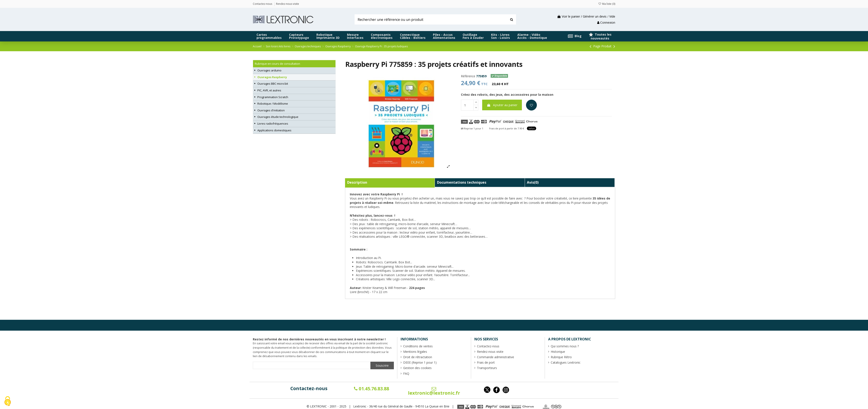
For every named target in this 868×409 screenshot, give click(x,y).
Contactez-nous (309, 388)
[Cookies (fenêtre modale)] (8, 402)
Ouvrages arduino (269, 70)
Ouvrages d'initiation (271, 110)
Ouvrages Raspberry (272, 77)
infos (532, 128)
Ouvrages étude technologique (278, 117)
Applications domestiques (274, 130)
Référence (468, 76)
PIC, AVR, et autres (269, 90)
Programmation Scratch (273, 97)
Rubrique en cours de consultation (277, 64)
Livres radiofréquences (273, 124)
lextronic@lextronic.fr (434, 391)
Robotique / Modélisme (273, 104)
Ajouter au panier (502, 105)
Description (357, 182)
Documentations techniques (462, 182)
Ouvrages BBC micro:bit (273, 84)
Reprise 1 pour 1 (472, 128)
